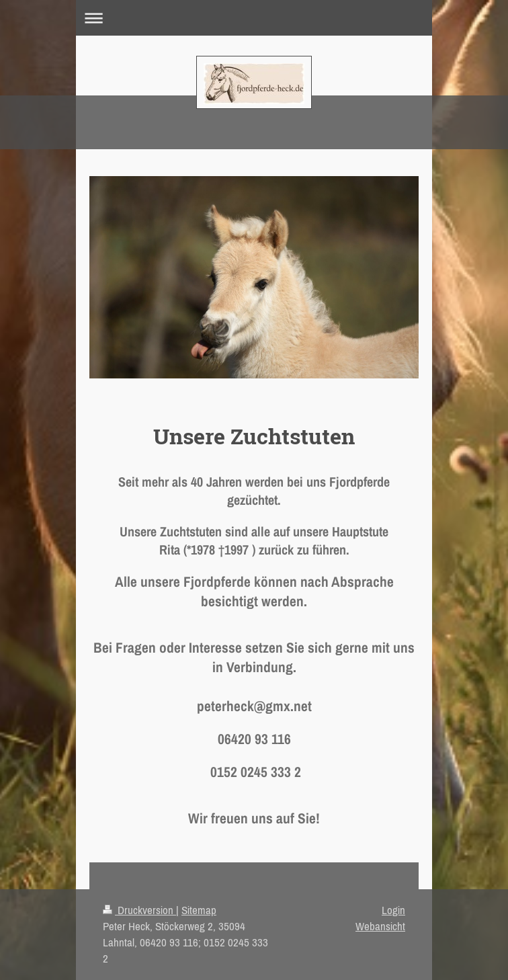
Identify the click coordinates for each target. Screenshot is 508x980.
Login (393, 910)
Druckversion (139, 910)
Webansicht (380, 926)
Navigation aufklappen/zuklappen (254, 18)
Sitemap (199, 910)
